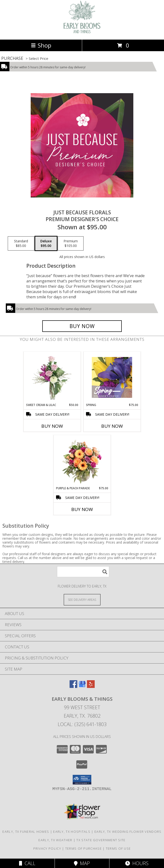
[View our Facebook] (73, 686)
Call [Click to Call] (27, 863)
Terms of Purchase (83, 848)
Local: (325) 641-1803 (82, 724)
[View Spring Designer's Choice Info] (112, 377)
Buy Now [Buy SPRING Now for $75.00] (112, 426)
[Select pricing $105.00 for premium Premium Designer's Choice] (71, 244)
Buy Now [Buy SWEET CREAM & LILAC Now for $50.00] (52, 426)
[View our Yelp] (91, 686)
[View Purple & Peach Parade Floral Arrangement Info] (82, 461)
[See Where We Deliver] (82, 599)
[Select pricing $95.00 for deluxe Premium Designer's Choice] (46, 244)
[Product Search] (83, 572)
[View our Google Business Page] (82, 686)
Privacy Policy (47, 848)
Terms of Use (118, 848)
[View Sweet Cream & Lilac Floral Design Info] (52, 377)
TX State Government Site (101, 840)
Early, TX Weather (55, 840)
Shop (41, 45)
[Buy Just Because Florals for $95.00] (82, 326)
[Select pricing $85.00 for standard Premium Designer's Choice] (21, 244)
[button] (82, 780)
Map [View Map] (82, 863)
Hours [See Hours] (137, 863)
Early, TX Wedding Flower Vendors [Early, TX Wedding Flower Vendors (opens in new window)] (128, 832)
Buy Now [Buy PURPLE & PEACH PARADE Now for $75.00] (82, 509)
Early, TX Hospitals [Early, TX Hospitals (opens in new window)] (72, 832)
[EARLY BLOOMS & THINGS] (82, 32)
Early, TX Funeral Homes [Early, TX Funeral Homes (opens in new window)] (26, 832)
